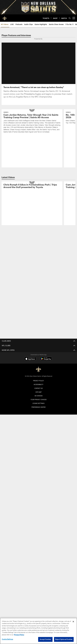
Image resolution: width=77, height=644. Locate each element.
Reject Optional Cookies (64, 639)
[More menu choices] (74, 18)
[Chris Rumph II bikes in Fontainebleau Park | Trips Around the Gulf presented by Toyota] (32, 189)
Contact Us (38, 391)
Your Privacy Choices (39, 402)
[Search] (70, 18)
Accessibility (38, 387)
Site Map (39, 395)
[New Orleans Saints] (38, 372)
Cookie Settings (38, 406)
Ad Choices (39, 398)
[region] (38, 631)
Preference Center (38, 410)
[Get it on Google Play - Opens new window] (46, 363)
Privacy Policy (38, 383)
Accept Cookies (45, 639)
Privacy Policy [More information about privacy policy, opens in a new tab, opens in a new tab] (19, 635)
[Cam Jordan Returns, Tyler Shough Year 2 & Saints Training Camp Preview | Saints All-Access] (32, 125)
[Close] (73, 622)
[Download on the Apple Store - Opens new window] (30, 362)
